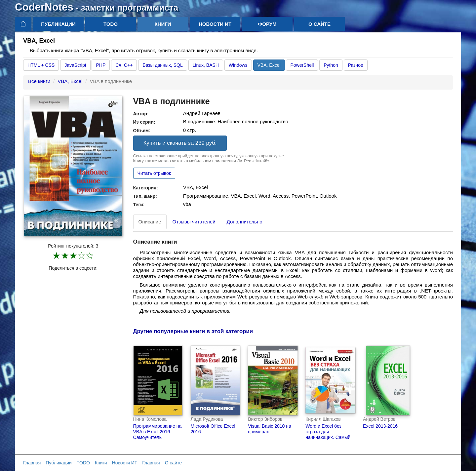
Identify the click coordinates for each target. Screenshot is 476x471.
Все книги (39, 81)
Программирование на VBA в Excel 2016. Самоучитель (158, 432)
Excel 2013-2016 (380, 426)
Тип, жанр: (145, 196)
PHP (101, 65)
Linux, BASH (206, 65)
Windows (238, 65)
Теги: (139, 205)
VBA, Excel (269, 65)
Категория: (146, 188)
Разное (356, 65)
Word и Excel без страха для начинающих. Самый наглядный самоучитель (328, 437)
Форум (267, 24)
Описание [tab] (150, 222)
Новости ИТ (215, 24)
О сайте (319, 24)
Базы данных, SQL (162, 65)
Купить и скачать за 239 (180, 143)
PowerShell (302, 65)
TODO (111, 24)
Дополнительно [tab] (245, 222)
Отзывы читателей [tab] (194, 222)
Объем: (142, 131)
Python (331, 65)
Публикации (58, 24)
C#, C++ (124, 65)
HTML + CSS (41, 65)
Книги (163, 24)
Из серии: (144, 122)
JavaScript (75, 65)
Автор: (141, 114)
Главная (32, 463)
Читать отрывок (154, 173)
